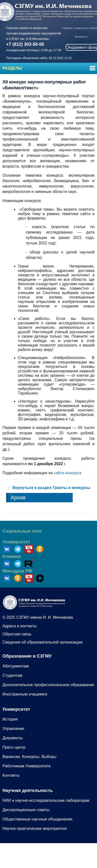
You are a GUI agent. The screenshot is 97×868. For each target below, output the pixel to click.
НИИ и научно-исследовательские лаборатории (46, 800)
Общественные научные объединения (37, 819)
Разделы (12, 68)
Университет (16, 542)
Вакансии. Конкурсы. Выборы (29, 757)
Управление (13, 729)
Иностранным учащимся (25, 694)
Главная (67, 28)
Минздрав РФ (17, 571)
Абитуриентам (16, 666)
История (10, 719)
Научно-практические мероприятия (35, 829)
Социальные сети (22, 531)
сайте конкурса (68, 473)
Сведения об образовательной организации (42, 642)
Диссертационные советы (26, 810)
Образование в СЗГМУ (27, 656)
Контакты (81, 37)
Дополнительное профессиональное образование (48, 685)
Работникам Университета (26, 766)
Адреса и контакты (20, 626)
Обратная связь (17, 634)
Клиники (12, 556)
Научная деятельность (28, 790)
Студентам (12, 675)
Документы (13, 738)
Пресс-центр (14, 747)
